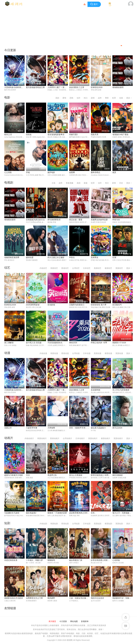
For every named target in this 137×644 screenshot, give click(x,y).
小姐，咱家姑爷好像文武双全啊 (82, 599)
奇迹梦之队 (52, 475)
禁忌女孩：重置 (76, 220)
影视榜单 (85, 622)
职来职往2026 (97, 87)
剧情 (93, 98)
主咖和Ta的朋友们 (77, 305)
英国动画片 (118, 439)
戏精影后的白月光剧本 (14, 599)
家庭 (86, 183)
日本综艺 (87, 268)
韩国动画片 (42, 439)
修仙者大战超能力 (98, 428)
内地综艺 (43, 268)
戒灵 (114, 173)
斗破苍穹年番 (32, 428)
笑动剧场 (51, 305)
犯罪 (114, 98)
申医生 (72, 258)
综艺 (7, 268)
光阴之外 (8, 428)
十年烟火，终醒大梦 (34, 561)
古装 (54, 183)
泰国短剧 (108, 524)
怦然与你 (116, 220)
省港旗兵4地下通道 (120, 135)
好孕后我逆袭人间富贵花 (101, 561)
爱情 (64, 98)
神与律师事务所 (54, 220)
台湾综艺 (76, 268)
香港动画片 (55, 439)
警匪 (107, 98)
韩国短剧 (54, 524)
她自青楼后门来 (76, 561)
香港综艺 (65, 268)
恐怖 (71, 98)
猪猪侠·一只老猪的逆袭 (57, 513)
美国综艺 (98, 268)
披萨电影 (51, 173)
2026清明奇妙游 (33, 305)
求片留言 (52, 622)
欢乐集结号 (117, 305)
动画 (121, 98)
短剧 (7, 524)
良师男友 (95, 258)
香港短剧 (65, 524)
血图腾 (72, 173)
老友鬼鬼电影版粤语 (56, 135)
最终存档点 (96, 173)
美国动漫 (98, 354)
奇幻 (107, 183)
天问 (28, 475)
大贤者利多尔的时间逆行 (15, 87)
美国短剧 (98, 524)
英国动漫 (119, 354)
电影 (7, 97)
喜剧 (57, 98)
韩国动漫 (54, 354)
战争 (100, 98)
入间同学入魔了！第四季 (58, 87)
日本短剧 (87, 524)
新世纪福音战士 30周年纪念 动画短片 (106, 475)
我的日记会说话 (97, 599)
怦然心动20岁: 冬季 (99, 343)
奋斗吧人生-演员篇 (34, 343)
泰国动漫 (108, 354)
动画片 (9, 438)
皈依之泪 (8, 135)
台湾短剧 (76, 524)
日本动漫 (87, 354)
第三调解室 (9, 343)
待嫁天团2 (73, 135)
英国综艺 (119, 268)
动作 (79, 98)
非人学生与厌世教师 (121, 390)
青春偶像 (70, 183)
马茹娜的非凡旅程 (12, 513)
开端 (28, 173)
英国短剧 (119, 524)
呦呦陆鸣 (51, 561)
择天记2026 (117, 428)
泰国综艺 (108, 268)
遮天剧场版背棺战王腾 (35, 87)
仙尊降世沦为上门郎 (34, 599)
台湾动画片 (67, 439)
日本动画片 (80, 439)
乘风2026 (73, 343)
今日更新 (63, 622)
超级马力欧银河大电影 (14, 475)
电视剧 (9, 183)
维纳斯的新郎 (118, 87)
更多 (130, 97)
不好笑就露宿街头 (55, 343)
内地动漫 (43, 354)
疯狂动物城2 (118, 475)
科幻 (86, 98)
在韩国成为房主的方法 (35, 220)
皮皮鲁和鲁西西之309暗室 (80, 513)
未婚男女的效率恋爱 (99, 220)
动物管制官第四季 (12, 258)
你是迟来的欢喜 (11, 561)
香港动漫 (65, 354)
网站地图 (74, 622)
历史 (121, 183)
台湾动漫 (76, 354)
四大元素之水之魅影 (56, 258)
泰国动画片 (106, 439)
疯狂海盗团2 (31, 513)
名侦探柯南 (96, 390)
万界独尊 (51, 428)
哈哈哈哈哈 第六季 (99, 305)
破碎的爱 (30, 258)
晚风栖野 (51, 599)
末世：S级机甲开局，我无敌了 (82, 428)
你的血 (29, 135)
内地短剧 (43, 524)
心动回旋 (116, 561)
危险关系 (95, 135)
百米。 (94, 513)
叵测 (114, 258)
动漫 (7, 353)
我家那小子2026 (119, 343)
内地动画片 (29, 439)
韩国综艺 (54, 268)
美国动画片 (93, 439)
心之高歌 (8, 173)
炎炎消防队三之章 (77, 87)
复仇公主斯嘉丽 (76, 475)
